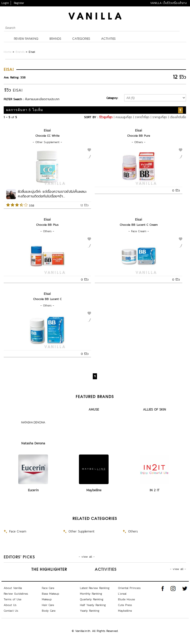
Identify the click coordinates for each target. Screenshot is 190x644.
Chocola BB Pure (139, 136)
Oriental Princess (129, 588)
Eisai (47, 130)
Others (139, 142)
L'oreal (122, 594)
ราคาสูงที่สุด (160, 117)
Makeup (47, 599)
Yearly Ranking (90, 611)
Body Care (49, 611)
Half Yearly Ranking (93, 605)
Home (8, 52)
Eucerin (33, 490)
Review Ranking (26, 39)
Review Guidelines (16, 594)
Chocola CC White (47, 136)
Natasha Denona (33, 443)
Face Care (48, 588)
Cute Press (125, 605)
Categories (81, 39)
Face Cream (139, 231)
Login (5, 3)
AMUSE (94, 409)
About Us (10, 605)
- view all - (87, 557)
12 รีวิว (84, 205)
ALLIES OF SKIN (154, 409)
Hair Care (48, 605)
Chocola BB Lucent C (47, 299)
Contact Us (11, 611)
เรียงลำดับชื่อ (178, 117)
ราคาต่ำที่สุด (142, 117)
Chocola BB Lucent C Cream (139, 225)
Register (19, 3)
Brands (55, 39)
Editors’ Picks (19, 557)
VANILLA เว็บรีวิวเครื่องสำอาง (168, 3)
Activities (108, 39)
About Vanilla (13, 588)
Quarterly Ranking (92, 599)
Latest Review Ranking (95, 588)
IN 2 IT (154, 490)
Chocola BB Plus (47, 225)
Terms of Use (12, 599)
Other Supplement (47, 142)
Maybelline (94, 490)
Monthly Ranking (91, 594)
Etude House (126, 599)
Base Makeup (50, 594)
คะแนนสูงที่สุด (124, 117)
